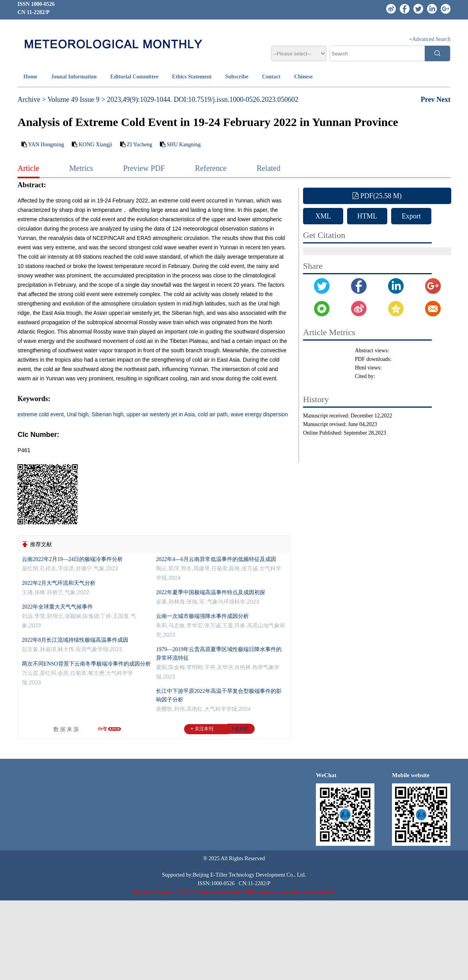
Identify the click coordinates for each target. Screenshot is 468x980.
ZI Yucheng (139, 145)
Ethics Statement (192, 77)
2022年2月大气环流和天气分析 (59, 583)
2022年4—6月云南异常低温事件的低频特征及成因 (216, 559)
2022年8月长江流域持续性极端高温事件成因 (75, 640)
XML (323, 216)
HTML (367, 216)
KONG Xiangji (96, 145)
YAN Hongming (46, 145)
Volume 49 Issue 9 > (76, 99)
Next (443, 99)
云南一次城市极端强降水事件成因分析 (202, 616)
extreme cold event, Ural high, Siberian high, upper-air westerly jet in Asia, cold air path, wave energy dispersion (153, 414)
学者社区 (239, 729)
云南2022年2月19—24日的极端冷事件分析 (72, 559)
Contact (271, 77)
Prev (429, 99)
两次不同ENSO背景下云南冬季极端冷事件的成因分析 (86, 664)
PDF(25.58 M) (377, 196)
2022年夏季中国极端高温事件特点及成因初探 (211, 592)
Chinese (303, 77)
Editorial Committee (134, 77)
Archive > (32, 99)
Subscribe (237, 77)
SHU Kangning (184, 145)
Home (30, 77)
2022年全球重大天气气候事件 (57, 607)
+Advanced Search (430, 39)
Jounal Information (74, 77)
